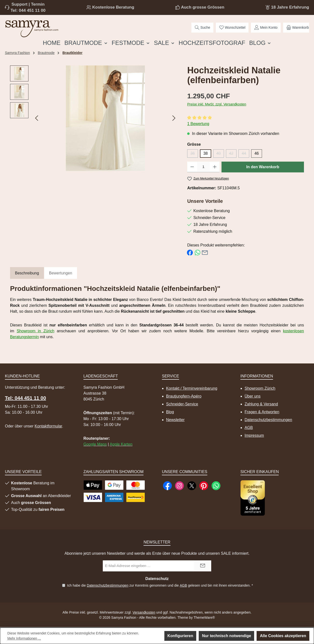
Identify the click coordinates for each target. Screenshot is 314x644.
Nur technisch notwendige (226, 636)
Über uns (253, 396)
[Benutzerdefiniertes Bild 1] (253, 498)
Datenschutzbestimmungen (268, 420)
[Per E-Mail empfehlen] (205, 252)
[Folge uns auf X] (192, 486)
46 (257, 153)
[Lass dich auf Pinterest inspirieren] (204, 486)
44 (245, 155)
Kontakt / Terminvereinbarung (192, 388)
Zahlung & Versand (261, 404)
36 (194, 155)
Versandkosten (144, 612)
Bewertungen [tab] (61, 273)
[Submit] (203, 566)
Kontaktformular (48, 426)
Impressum (254, 435)
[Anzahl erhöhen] (215, 167)
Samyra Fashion (17, 53)
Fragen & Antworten (262, 412)
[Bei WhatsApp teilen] (197, 252)
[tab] (27, 273)
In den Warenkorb (263, 167)
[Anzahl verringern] (192, 167)
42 (233, 155)
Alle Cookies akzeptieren (283, 636)
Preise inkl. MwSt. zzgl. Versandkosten (217, 104)
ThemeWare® (204, 618)
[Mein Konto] (266, 28)
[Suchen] (202, 28)
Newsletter (175, 420)
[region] (94, 118)
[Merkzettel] (232, 28)
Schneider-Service (182, 404)
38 (206, 153)
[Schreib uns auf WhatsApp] (216, 486)
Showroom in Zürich (35, 331)
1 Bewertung (198, 124)
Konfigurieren (180, 636)
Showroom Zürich (260, 388)
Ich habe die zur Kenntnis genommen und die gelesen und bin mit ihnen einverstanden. (160, 585)
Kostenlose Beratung (113, 7)
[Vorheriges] (37, 118)
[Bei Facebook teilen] (190, 252)
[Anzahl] (203, 167)
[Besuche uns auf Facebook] (167, 486)
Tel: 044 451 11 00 (28, 10)
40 (220, 155)
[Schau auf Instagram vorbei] (179, 486)
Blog (170, 412)
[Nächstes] (174, 118)
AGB (249, 428)
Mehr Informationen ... (24, 638)
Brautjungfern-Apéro (184, 396)
